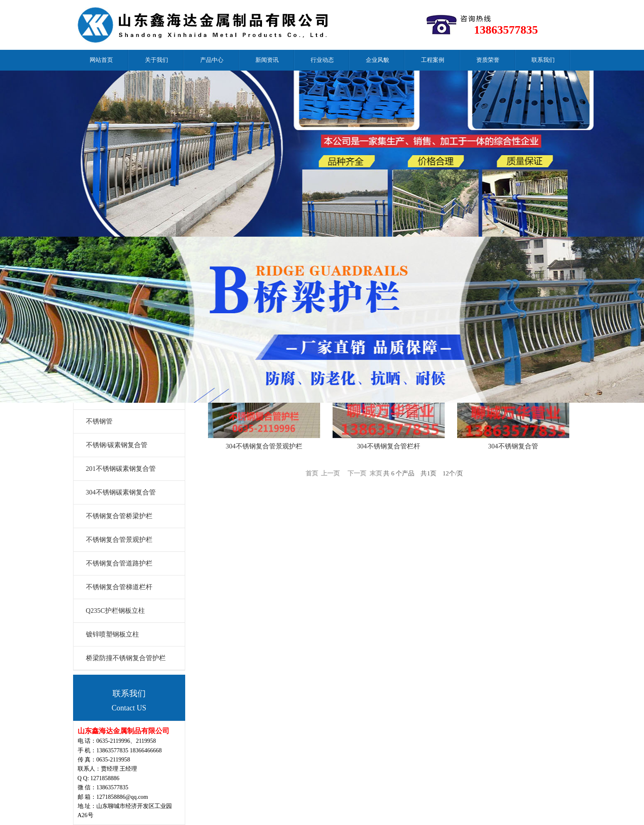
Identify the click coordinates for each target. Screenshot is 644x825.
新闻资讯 (267, 60)
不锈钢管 (99, 421)
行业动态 (322, 60)
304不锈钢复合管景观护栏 (264, 446)
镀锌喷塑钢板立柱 (113, 634)
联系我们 (543, 60)
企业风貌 (377, 60)
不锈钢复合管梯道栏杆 (119, 587)
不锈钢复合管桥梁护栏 (119, 516)
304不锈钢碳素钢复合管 (121, 492)
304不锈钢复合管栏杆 (389, 446)
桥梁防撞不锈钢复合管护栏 (126, 658)
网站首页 (101, 60)
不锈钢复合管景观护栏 (119, 540)
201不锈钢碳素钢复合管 (121, 469)
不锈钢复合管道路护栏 (119, 563)
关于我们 (157, 60)
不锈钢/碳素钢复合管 (117, 445)
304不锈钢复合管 (513, 446)
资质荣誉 (488, 60)
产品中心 (212, 60)
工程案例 (433, 60)
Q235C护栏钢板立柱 (115, 611)
